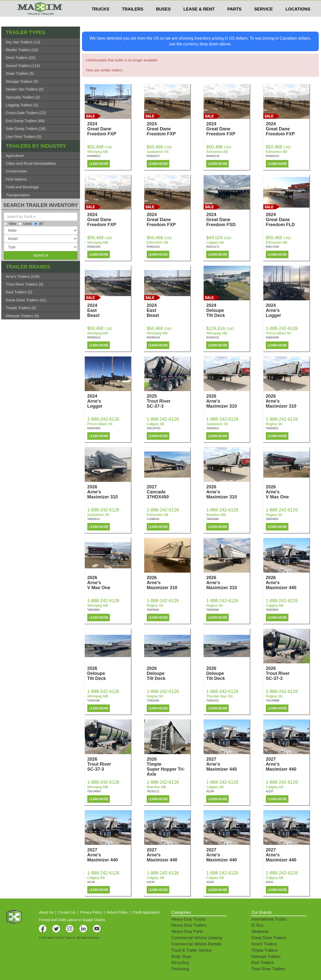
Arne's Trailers (264, 944)
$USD (255, 5)
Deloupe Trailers (266, 957)
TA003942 (153, 610)
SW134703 (153, 428)
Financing (180, 969)
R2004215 (213, 337)
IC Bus (257, 925)
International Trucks (269, 919)
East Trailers (262, 963)
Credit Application (146, 912)
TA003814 (212, 428)
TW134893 (94, 791)
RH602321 (153, 247)
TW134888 (273, 700)
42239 (151, 882)
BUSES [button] (163, 19)
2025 (169, 401)
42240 (210, 882)
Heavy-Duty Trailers (189, 925)
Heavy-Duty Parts (187, 931)
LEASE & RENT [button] (199, 19)
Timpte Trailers (264, 950)
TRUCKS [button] (100, 19)
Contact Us (67, 912)
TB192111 (153, 791)
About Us (46, 912)
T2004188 (94, 700)
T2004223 (212, 700)
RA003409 (94, 428)
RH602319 (272, 156)
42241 (270, 882)
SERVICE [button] (263, 19)
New (10, 224)
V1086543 (153, 519)
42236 (210, 791)
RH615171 (213, 247)
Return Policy (117, 912)
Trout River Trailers (268, 969)
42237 (270, 791)
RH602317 (153, 156)
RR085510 (94, 337)
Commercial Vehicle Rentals (197, 944)
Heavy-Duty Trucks (188, 919)
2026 (228, 401)
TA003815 (272, 428)
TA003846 (212, 519)
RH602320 (94, 247)
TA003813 (94, 519)
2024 (109, 129)
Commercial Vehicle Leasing (197, 938)
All (39, 224)
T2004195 (153, 700)
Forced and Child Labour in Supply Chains (72, 920)
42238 (91, 882)
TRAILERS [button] (133, 19)
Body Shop (181, 957)
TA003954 (272, 610)
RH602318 (213, 156)
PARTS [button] (234, 19)
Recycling (180, 963)
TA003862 (272, 519)
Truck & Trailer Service (192, 950)
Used (25, 224)
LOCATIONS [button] (298, 19)
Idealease (260, 931)
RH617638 (272, 247)
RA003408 (272, 337)
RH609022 (94, 156)
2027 (169, 492)
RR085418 (153, 337)
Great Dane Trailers (269, 938)
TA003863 (94, 610)
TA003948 (212, 610)
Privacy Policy (91, 912)
